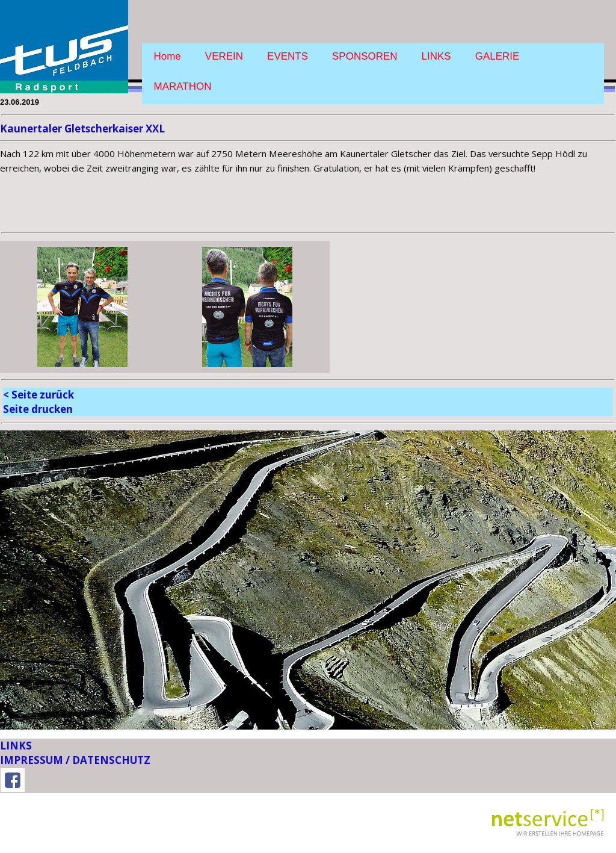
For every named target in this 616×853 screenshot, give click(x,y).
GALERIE (497, 56)
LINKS (436, 56)
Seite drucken (38, 409)
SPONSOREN (365, 56)
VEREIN (224, 56)
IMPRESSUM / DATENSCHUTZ (75, 760)
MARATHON (183, 86)
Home (168, 56)
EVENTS (288, 56)
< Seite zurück (38, 395)
